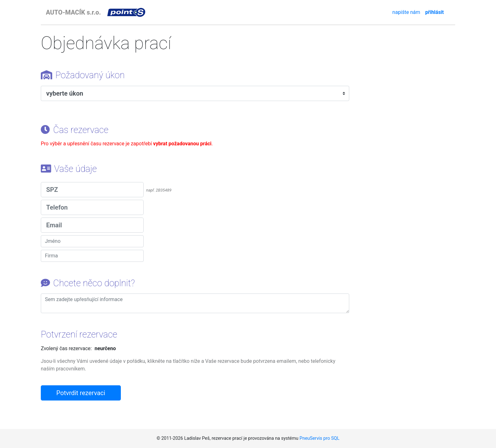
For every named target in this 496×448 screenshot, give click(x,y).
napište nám (406, 12)
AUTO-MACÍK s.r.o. (73, 12)
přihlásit (434, 12)
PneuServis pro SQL (319, 438)
